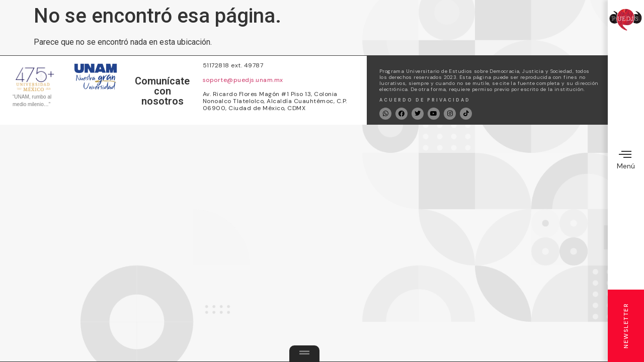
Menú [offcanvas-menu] (626, 159)
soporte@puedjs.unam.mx (243, 80)
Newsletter (626, 326)
